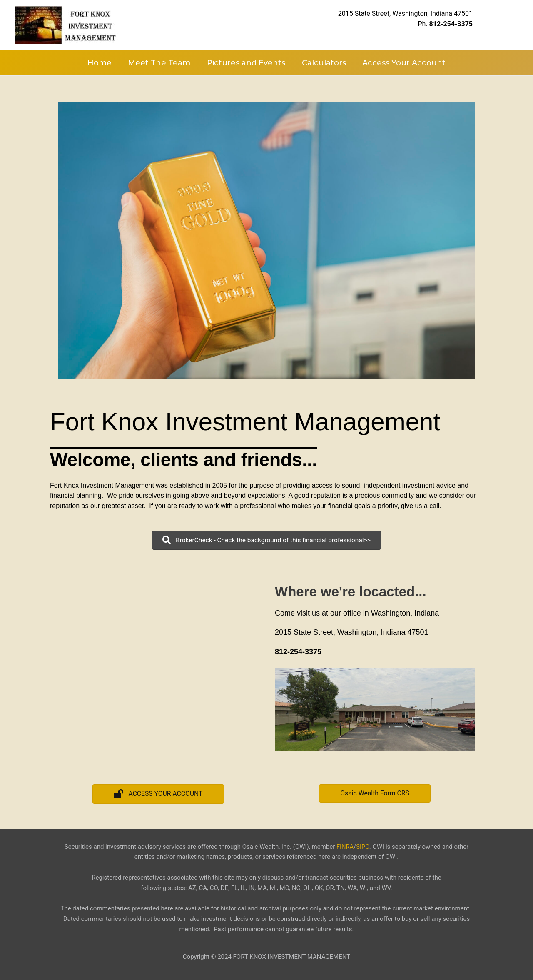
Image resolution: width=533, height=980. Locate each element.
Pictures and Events (246, 63)
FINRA (345, 847)
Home (102, 63)
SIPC (363, 847)
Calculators (322, 63)
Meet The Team (161, 63)
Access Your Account (401, 63)
